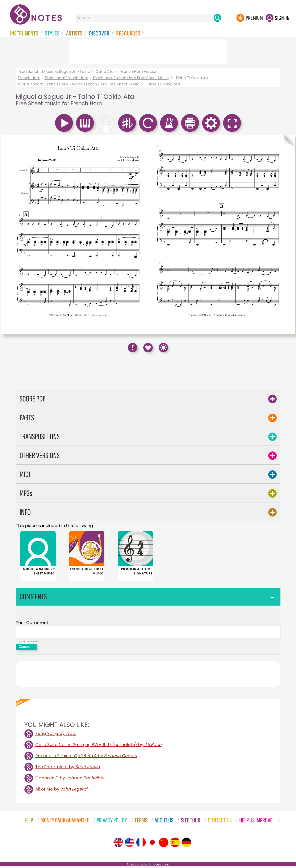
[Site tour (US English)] (130, 844)
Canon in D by (70, 780)
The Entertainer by (68, 768)
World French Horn (51, 84)
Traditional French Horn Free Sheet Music (131, 78)
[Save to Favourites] (148, 348)
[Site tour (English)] (118, 844)
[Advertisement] (148, 51)
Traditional (28, 71)
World (23, 84)
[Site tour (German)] (186, 844)
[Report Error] (133, 348)
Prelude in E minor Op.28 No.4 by (86, 757)
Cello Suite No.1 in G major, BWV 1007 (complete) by (98, 746)
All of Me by (61, 791)
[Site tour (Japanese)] (152, 844)
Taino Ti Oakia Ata (97, 71)
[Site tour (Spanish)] (175, 844)
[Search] (217, 18)
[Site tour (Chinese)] (164, 844)
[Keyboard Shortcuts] (163, 348)
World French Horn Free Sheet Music (106, 84)
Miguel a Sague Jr (59, 71)
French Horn (29, 78)
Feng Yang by (56, 735)
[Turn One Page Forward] (288, 234)
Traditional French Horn (66, 78)
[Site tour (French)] (141, 844)
